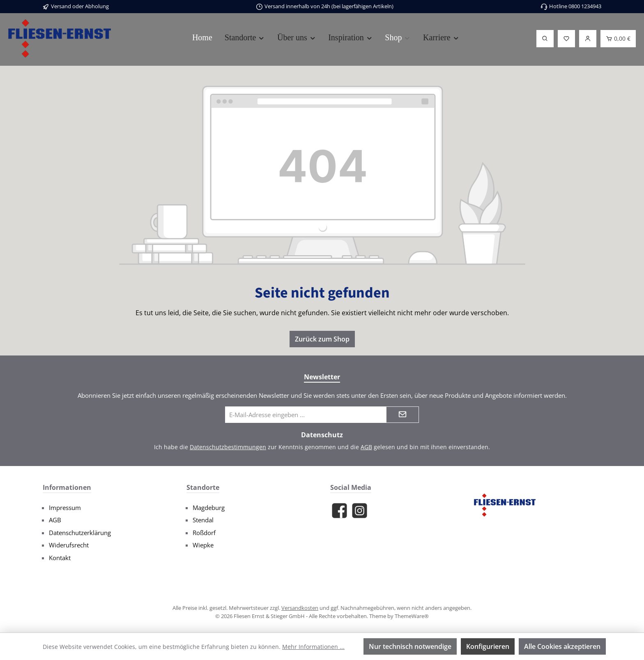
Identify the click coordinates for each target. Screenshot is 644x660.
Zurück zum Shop (322, 339)
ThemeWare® (412, 616)
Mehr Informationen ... (313, 647)
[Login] (588, 39)
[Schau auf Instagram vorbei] (360, 511)
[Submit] (402, 415)
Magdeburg (209, 508)
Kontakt (60, 558)
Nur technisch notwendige (410, 646)
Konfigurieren (488, 646)
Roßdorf (204, 533)
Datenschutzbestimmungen (228, 447)
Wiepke (203, 545)
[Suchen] (545, 39)
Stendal (203, 520)
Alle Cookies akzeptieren (562, 646)
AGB (366, 447)
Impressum (65, 508)
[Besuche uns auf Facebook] (339, 511)
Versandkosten (300, 608)
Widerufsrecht (69, 545)
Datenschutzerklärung (80, 533)
